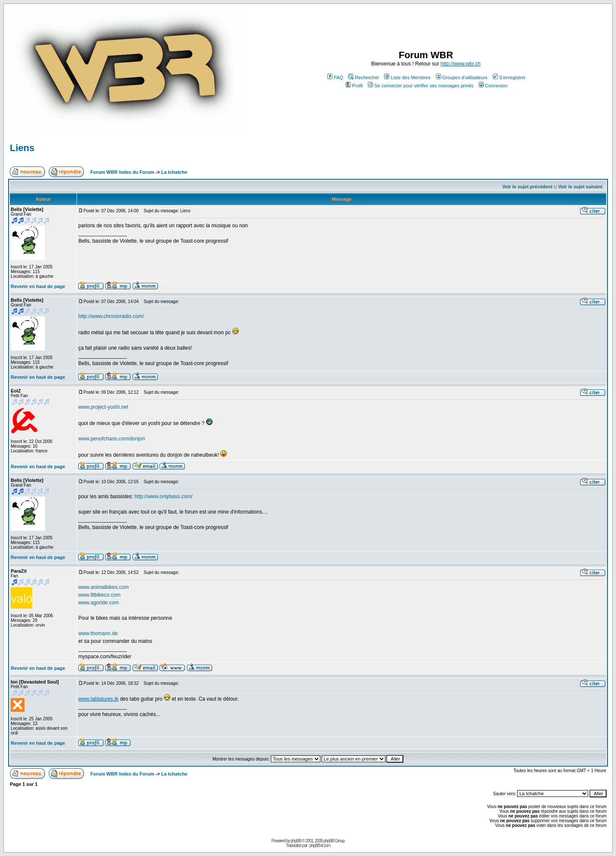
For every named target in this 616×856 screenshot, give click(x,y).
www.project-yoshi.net (103, 407)
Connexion (493, 86)
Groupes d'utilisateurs (462, 77)
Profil (354, 86)
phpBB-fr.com (320, 846)
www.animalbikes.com (104, 587)
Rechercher (364, 77)
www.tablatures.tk (98, 699)
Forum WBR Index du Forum (122, 172)
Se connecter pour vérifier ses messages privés (421, 86)
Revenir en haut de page (38, 286)
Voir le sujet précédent (527, 187)
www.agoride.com (99, 603)
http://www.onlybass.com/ (163, 496)
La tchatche (174, 172)
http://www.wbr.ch (461, 64)
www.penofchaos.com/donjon (112, 439)
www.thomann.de (98, 633)
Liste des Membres (407, 77)
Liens (22, 148)
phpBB (296, 841)
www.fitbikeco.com (99, 595)
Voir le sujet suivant (580, 187)
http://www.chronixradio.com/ (111, 316)
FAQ (335, 77)
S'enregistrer (509, 77)
